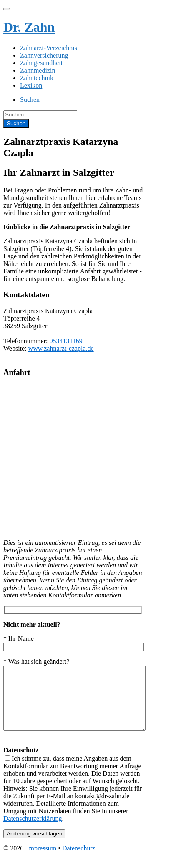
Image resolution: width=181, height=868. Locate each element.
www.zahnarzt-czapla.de (61, 348)
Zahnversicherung (44, 55)
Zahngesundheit (41, 63)
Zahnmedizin (38, 70)
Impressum (41, 861)
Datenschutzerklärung (33, 831)
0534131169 (66, 341)
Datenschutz (79, 861)
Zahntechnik (37, 78)
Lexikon (31, 85)
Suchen (30, 100)
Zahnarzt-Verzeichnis (49, 48)
